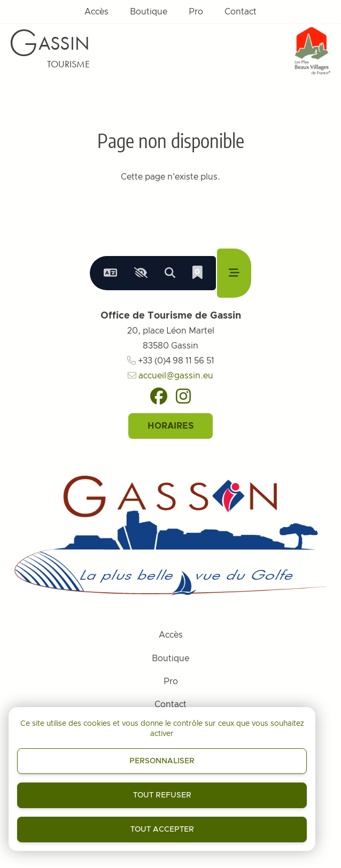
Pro (196, 12)
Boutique (149, 12)
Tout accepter (162, 830)
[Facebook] (159, 396)
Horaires (170, 426)
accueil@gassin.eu (170, 376)
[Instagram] (183, 396)
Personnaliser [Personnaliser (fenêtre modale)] (162, 761)
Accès (96, 12)
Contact (241, 12)
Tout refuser (162, 795)
